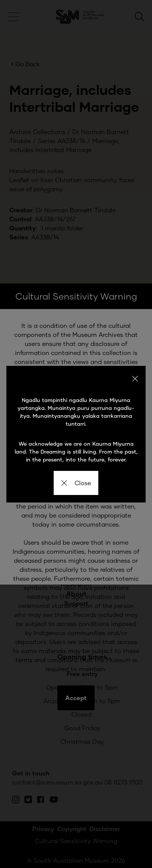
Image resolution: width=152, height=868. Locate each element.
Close (76, 483)
